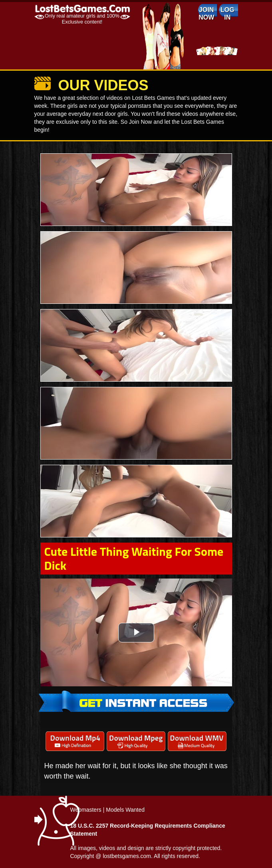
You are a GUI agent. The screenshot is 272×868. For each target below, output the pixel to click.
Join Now (206, 14)
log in (227, 14)
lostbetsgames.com (127, 856)
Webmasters (86, 810)
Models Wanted (125, 810)
